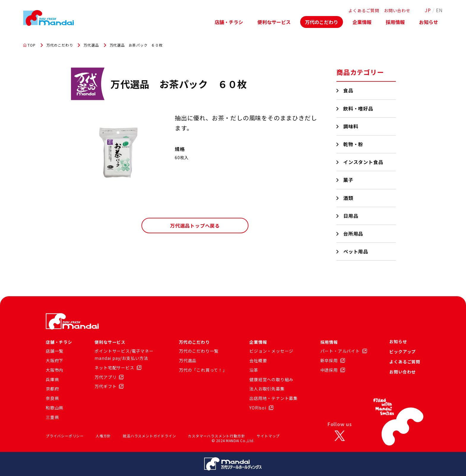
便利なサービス (274, 22)
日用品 (351, 216)
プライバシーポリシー (65, 436)
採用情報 (395, 22)
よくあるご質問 (364, 10)
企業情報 (362, 22)
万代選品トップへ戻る (195, 226)
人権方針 (103, 436)
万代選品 (91, 45)
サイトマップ (268, 436)
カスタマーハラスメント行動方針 (216, 436)
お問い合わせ (397, 10)
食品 (348, 90)
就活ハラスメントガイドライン (149, 436)
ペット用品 (356, 251)
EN (439, 10)
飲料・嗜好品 (358, 108)
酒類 (348, 198)
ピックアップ (403, 352)
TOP (29, 45)
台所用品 (353, 234)
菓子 (348, 180)
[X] (340, 436)
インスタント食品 (363, 162)
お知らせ (429, 22)
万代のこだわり (322, 22)
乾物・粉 (353, 144)
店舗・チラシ (229, 22)
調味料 (351, 126)
